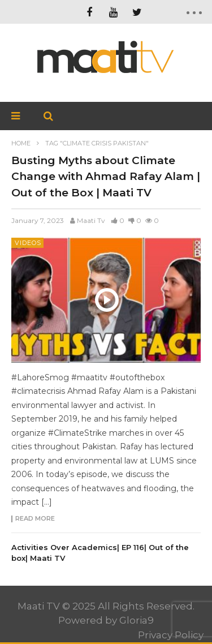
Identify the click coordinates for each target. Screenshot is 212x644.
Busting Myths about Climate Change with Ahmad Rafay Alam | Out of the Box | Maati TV (106, 177)
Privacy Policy (171, 635)
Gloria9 (137, 620)
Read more (35, 519)
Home (21, 143)
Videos (28, 243)
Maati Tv (91, 220)
